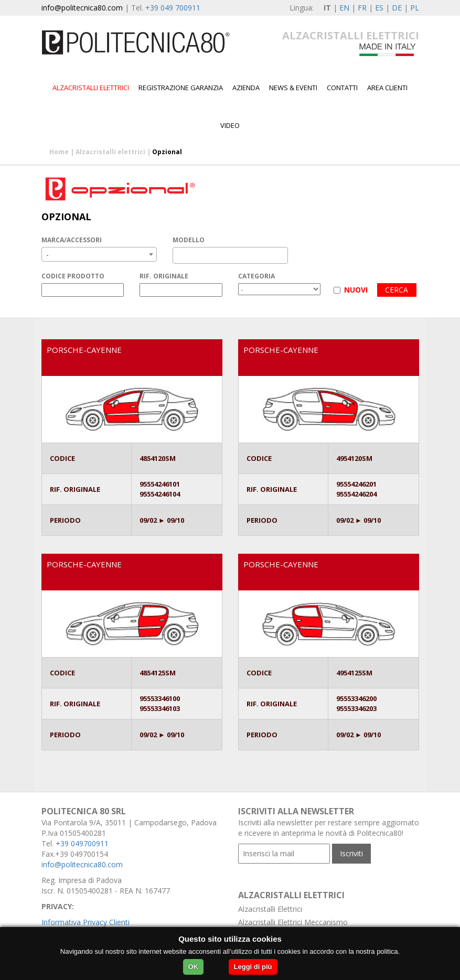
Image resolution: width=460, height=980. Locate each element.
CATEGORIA (256, 276)
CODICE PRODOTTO (73, 276)
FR (362, 8)
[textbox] (179, 255)
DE (397, 8)
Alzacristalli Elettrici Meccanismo (293, 922)
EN (344, 8)
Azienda (246, 88)
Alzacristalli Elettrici (270, 909)
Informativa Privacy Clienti (85, 922)
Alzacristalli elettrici (91, 88)
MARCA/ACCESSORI (72, 240)
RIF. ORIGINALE (164, 276)
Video (230, 125)
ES (379, 8)
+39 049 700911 (173, 8)
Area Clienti (387, 88)
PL (415, 8)
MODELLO (189, 240)
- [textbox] (47, 255)
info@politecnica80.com (82, 8)
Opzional (167, 152)
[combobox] (99, 254)
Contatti (342, 88)
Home (59, 152)
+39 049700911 (82, 843)
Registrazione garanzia (181, 88)
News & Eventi (293, 88)
